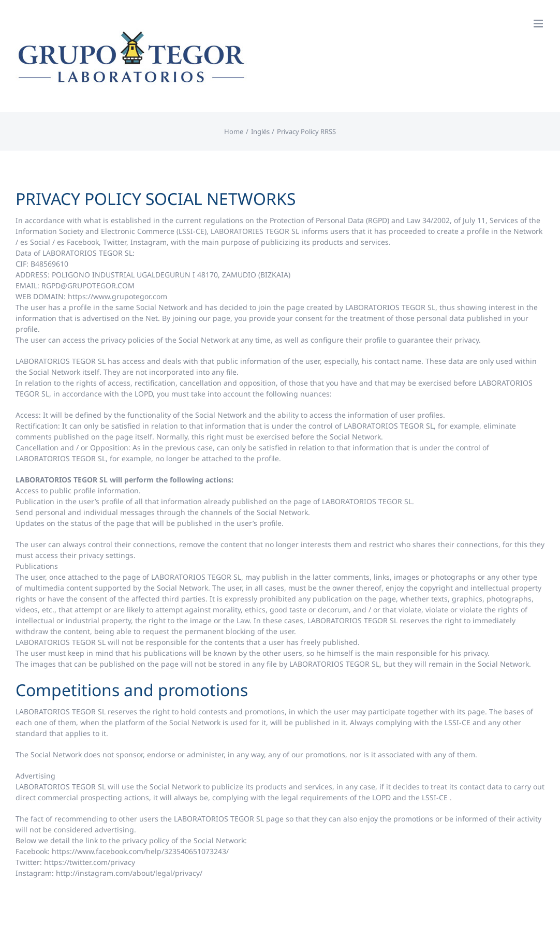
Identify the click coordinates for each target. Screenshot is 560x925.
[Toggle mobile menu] (539, 24)
